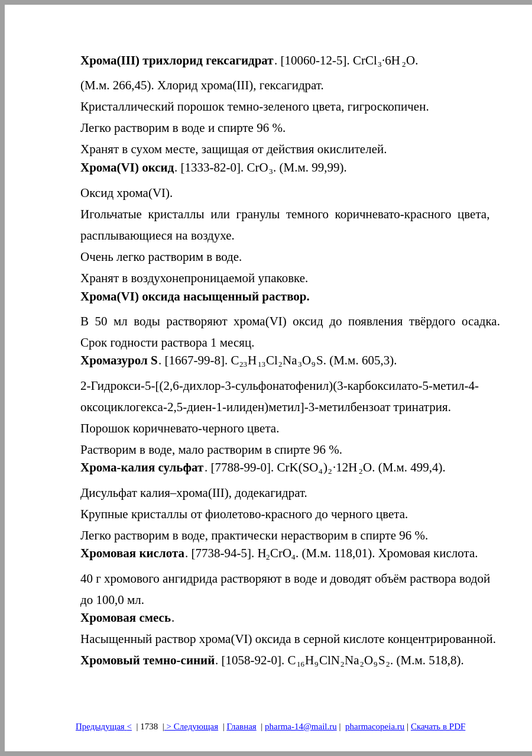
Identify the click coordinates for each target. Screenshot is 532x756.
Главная (241, 726)
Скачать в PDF (438, 726)
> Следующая (191, 726)
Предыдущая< (104, 726)
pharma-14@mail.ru (301, 726)
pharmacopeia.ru (375, 726)
